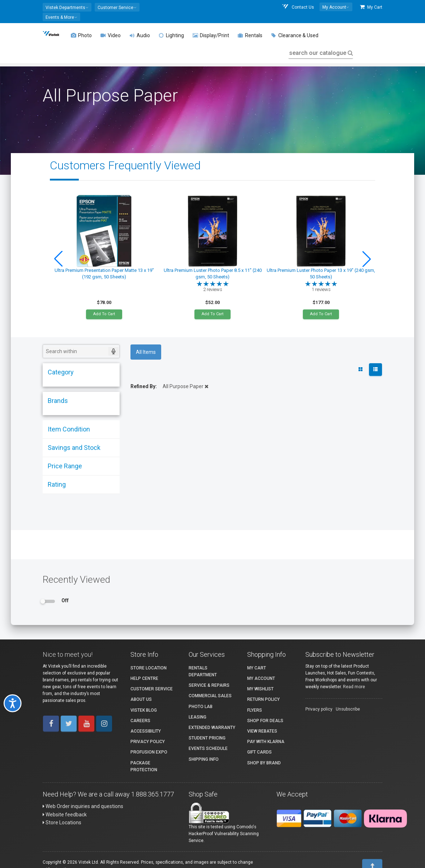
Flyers (255, 710)
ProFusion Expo (149, 752)
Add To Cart (104, 314)
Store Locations (62, 823)
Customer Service (152, 689)
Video (111, 35)
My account (261, 678)
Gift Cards (259, 752)
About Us (141, 699)
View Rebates (262, 731)
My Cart (371, 7)
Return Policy (263, 699)
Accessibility (146, 731)
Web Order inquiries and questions (83, 806)
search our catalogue (320, 53)
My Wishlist (260, 689)
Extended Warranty (212, 728)
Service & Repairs (209, 685)
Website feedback (65, 815)
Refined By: (144, 386)
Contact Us (298, 7)
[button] (67, 7)
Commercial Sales (210, 696)
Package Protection (144, 766)
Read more (354, 687)
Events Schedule (208, 748)
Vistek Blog (144, 710)
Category (61, 372)
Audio (140, 35)
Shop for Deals (265, 721)
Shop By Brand (264, 763)
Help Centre (144, 678)
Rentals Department (203, 671)
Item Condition (69, 429)
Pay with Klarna (266, 742)
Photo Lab (201, 707)
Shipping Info (204, 759)
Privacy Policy (148, 742)
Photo (81, 35)
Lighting (171, 35)
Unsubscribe (348, 709)
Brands (58, 401)
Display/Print (211, 35)
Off (65, 600)
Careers (140, 721)
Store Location (149, 668)
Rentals (250, 35)
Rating (57, 484)
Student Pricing (207, 738)
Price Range (65, 466)
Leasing (198, 717)
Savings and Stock (74, 448)
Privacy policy (319, 709)
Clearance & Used (295, 35)
